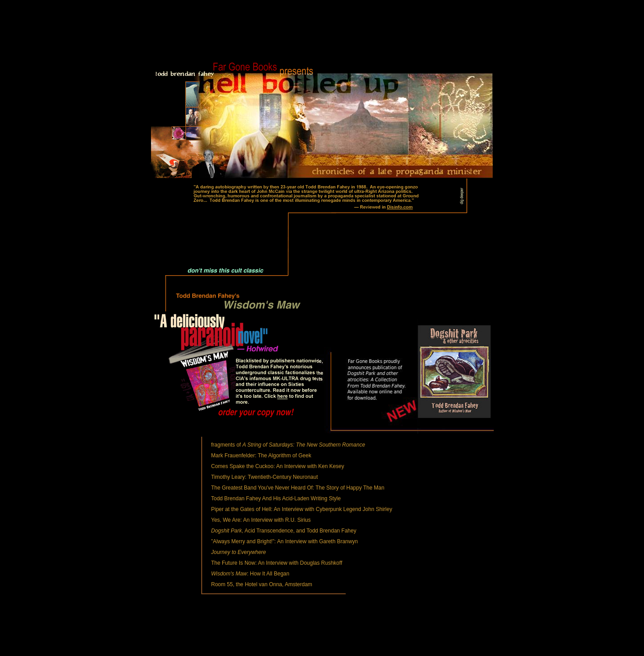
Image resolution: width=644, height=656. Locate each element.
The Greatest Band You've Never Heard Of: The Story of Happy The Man (298, 488)
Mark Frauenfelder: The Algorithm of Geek (261, 456)
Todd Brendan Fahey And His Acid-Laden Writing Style (276, 498)
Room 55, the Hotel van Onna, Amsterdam (262, 584)
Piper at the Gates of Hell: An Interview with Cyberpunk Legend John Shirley (302, 509)
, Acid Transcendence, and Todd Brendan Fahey (284, 531)
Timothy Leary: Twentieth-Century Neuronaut (265, 477)
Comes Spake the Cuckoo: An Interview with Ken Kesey (278, 466)
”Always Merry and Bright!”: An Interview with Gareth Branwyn (284, 541)
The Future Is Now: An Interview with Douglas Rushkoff (277, 563)
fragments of (288, 445)
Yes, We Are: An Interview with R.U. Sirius (261, 520)
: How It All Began (250, 574)
